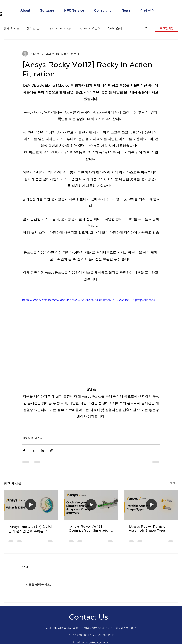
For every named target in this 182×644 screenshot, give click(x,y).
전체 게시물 (12, 28)
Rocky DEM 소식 (90, 28)
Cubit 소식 (115, 28)
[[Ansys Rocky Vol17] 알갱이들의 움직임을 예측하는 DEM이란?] (31, 505)
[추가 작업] (157, 54)
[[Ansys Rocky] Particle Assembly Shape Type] (151, 505)
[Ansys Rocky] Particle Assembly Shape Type (147, 528)
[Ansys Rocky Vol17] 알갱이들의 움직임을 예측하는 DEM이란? (31, 529)
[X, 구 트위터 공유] (33, 451)
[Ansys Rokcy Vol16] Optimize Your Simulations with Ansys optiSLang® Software (90, 528)
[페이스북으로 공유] (24, 451)
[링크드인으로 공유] (42, 451)
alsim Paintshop (60, 28)
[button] (146, 28)
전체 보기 (173, 483)
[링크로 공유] (51, 451)
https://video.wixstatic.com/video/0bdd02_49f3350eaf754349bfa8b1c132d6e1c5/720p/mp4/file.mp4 (89, 300)
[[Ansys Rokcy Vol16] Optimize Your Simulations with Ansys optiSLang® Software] (91, 505)
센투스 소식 (35, 28)
